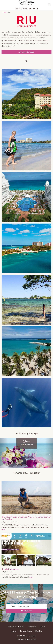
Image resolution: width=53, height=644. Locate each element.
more (3, 529)
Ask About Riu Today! (27, 52)
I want (13, 606)
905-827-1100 (21, 9)
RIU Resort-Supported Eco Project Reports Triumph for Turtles (26, 518)
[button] (4, 453)
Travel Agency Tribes (30, 639)
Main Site (39, 631)
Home (5, 12)
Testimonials (32, 627)
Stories (14, 631)
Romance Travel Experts (16, 627)
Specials (43, 627)
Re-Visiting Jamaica (10, 569)
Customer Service (26, 631)
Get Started (26, 611)
